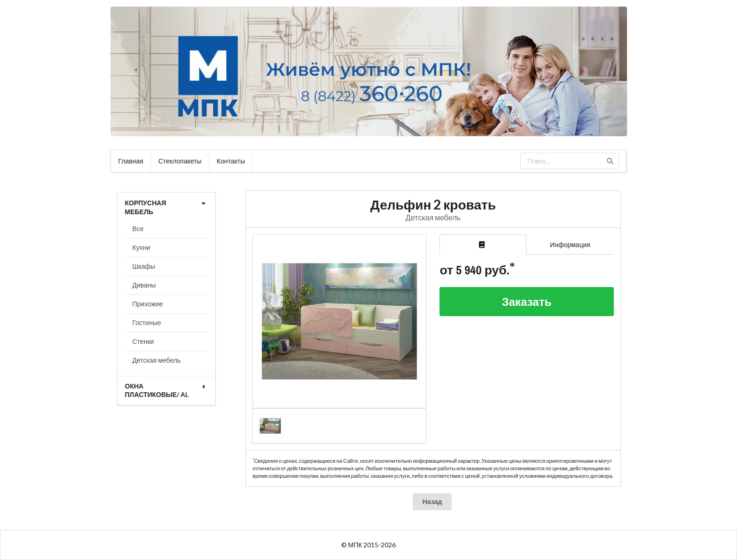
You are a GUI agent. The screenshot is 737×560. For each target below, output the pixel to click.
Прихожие (148, 304)
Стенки (143, 341)
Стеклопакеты (180, 161)
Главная (131, 161)
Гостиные (147, 323)
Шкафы (144, 266)
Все (138, 229)
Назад (432, 502)
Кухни (141, 247)
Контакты (231, 161)
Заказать (527, 301)
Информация (570, 245)
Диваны (144, 285)
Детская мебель (157, 360)
